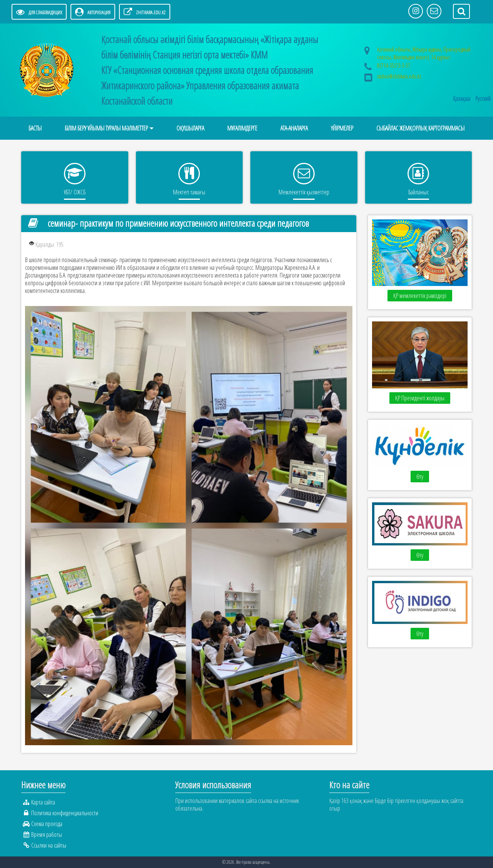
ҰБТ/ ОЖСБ (75, 192)
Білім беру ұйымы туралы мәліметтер (106, 128)
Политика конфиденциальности (65, 813)
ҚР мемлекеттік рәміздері (420, 296)
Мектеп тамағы (189, 192)
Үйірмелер (342, 128)
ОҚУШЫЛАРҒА (190, 128)
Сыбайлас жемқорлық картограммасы (420, 128)
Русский (483, 99)
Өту (420, 477)
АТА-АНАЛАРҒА (294, 128)
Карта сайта (43, 802)
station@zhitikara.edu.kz (399, 76)
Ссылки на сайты (49, 845)
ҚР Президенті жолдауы (420, 398)
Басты (35, 128)
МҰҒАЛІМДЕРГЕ (242, 128)
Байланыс (418, 192)
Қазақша (462, 99)
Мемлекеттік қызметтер (304, 192)
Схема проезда (47, 824)
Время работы (47, 835)
